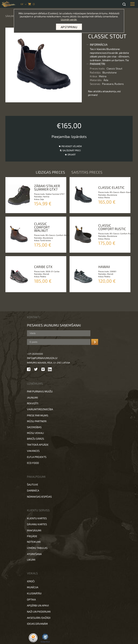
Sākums (10, 16)
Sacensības (34, 427)
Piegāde (32, 536)
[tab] (109, 44)
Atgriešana (34, 554)
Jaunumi (32, 398)
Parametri (97, 64)
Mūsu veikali (35, 433)
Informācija (99, 44)
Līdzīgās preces (51, 172)
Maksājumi (34, 530)
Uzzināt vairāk (69, 19)
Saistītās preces (87, 172)
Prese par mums (38, 415)
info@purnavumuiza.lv (42, 358)
